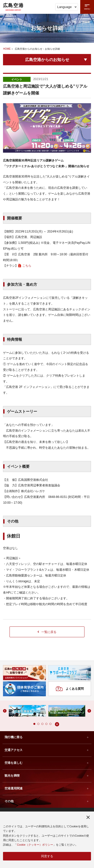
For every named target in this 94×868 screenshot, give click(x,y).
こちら (27, 266)
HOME (7, 49)
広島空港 (13, 7)
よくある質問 (70, 689)
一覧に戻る (47, 632)
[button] (34, 724)
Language (67, 7)
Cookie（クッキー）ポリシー (35, 844)
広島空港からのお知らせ (47, 60)
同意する (47, 856)
